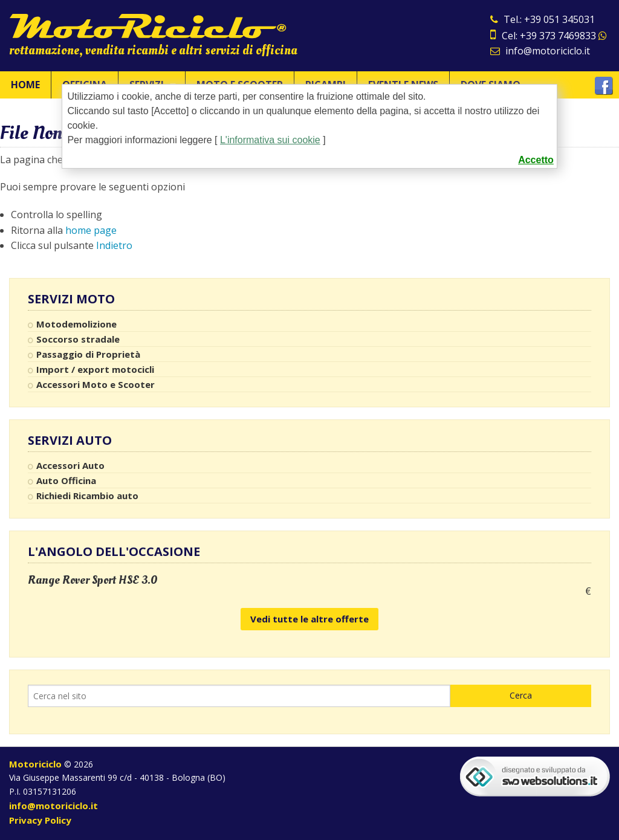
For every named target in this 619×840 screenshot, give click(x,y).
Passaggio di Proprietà (88, 354)
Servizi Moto (71, 299)
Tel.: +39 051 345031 (543, 19)
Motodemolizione (76, 324)
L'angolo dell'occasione (114, 551)
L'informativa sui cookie (270, 140)
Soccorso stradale (78, 339)
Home (25, 85)
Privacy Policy (40, 820)
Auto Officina (66, 480)
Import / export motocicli (95, 369)
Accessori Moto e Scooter (96, 384)
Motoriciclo (35, 764)
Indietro (114, 245)
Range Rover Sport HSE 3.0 (93, 580)
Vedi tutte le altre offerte (309, 619)
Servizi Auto (70, 441)
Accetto (536, 160)
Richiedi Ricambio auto (87, 496)
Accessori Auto (70, 465)
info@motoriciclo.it (540, 51)
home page (91, 230)
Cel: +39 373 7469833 (549, 36)
